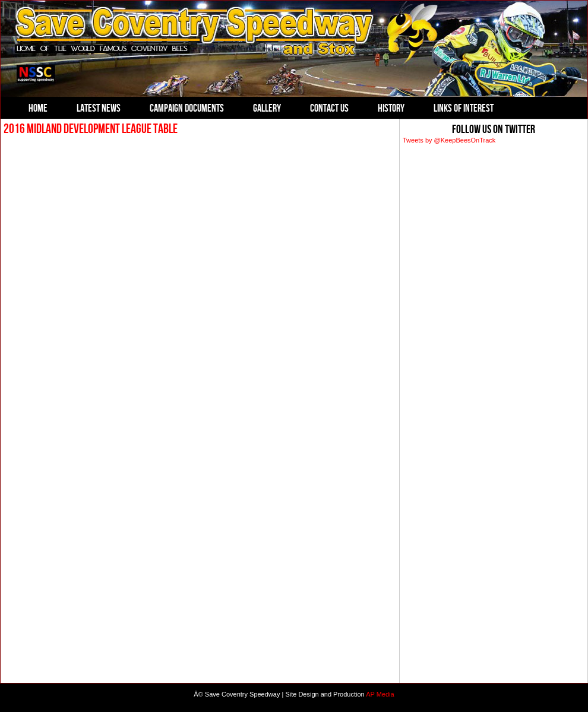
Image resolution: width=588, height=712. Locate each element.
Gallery (267, 108)
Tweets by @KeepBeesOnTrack (449, 140)
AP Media (380, 694)
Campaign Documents (187, 108)
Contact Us (329, 108)
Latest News (99, 108)
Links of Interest (464, 108)
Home (38, 108)
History (391, 108)
